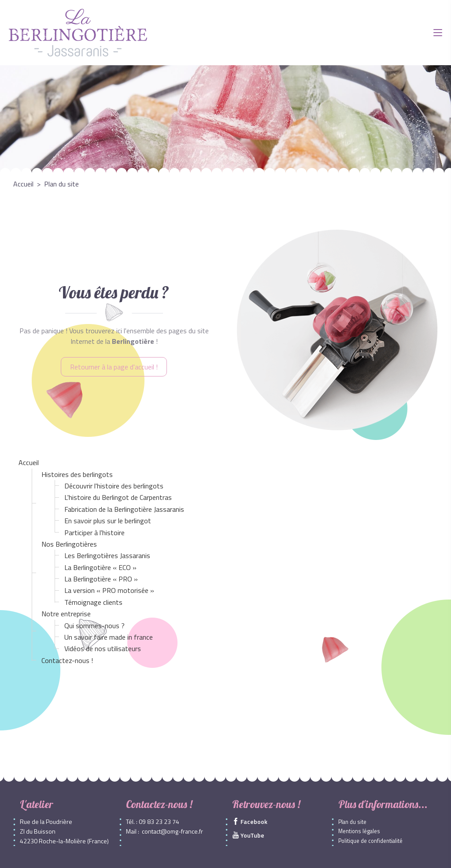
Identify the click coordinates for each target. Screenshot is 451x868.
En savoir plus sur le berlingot (108, 521)
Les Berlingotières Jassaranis (107, 555)
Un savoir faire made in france (109, 637)
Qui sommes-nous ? (94, 626)
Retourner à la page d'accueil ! (114, 367)
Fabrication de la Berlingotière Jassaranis (124, 509)
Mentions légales (359, 831)
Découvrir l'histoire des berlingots (114, 486)
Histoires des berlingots (77, 474)
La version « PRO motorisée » (109, 590)
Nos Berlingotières (69, 544)
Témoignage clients (93, 602)
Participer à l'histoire (94, 533)
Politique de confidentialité (370, 841)
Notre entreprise (66, 614)
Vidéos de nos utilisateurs (103, 648)
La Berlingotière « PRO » (101, 579)
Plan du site (352, 822)
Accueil (29, 462)
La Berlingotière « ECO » (100, 567)
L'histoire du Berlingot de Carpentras (118, 497)
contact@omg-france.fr (172, 831)
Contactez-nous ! (67, 660)
